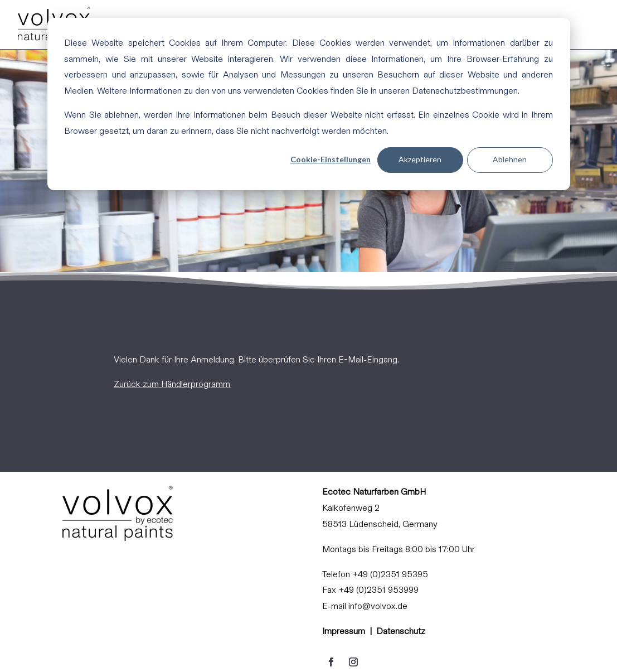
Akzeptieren (420, 159)
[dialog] (309, 104)
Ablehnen (510, 159)
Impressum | (349, 631)
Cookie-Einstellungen (331, 159)
